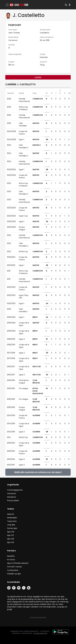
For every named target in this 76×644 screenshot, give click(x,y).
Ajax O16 (11, 539)
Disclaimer (12, 497)
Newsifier (11, 556)
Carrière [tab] (38, 77)
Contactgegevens (15, 490)
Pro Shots (11, 560)
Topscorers (12, 521)
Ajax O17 (11, 535)
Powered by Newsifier (38, 618)
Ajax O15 (11, 542)
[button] (66, 5)
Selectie (11, 514)
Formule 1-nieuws (14, 567)
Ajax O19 (11, 532)
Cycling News (13, 570)
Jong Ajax (11, 525)
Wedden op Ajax (14, 574)
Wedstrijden (12, 518)
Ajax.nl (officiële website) (18, 563)
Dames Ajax (12, 528)
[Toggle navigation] (7, 5)
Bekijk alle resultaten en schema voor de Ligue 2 (38, 472)
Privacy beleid (13, 501)
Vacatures (11, 493)
